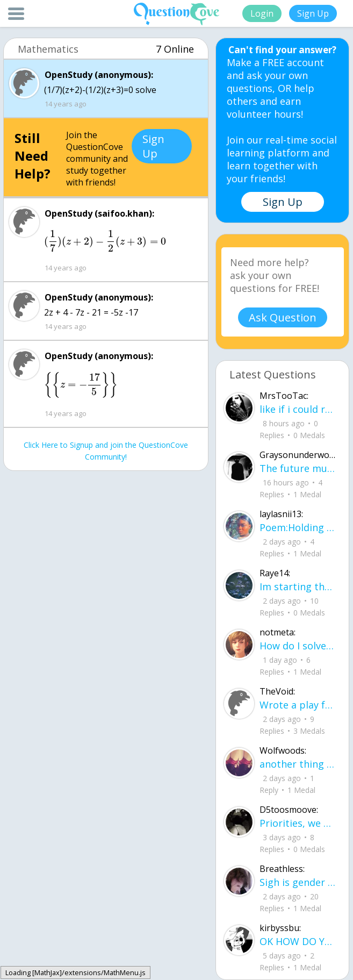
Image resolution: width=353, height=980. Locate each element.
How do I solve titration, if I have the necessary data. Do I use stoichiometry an (298, 646)
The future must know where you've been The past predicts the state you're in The (298, 468)
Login (262, 13)
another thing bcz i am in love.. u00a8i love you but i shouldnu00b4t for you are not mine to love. (298, 764)
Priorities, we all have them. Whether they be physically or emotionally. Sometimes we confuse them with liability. (298, 823)
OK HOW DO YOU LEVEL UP (298, 941)
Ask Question (283, 317)
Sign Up (313, 13)
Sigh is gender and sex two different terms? (298, 882)
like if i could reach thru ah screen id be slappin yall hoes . (298, 409)
